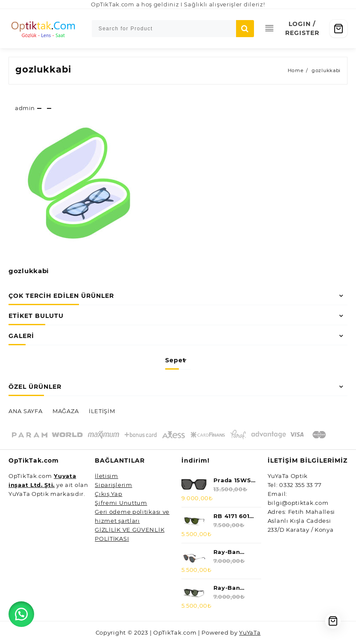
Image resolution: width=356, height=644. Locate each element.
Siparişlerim (113, 485)
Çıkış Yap (108, 494)
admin (25, 108)
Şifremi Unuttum (121, 503)
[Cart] (338, 29)
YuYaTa (250, 632)
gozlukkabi (43, 69)
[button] (21, 614)
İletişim (107, 476)
